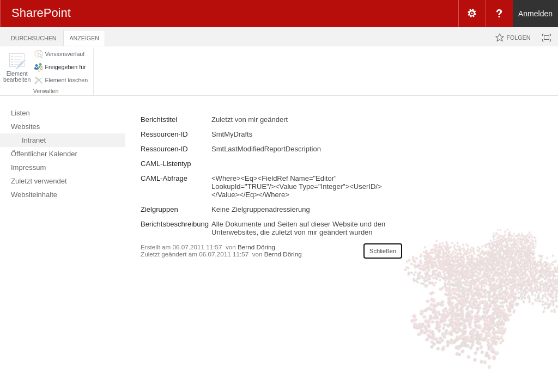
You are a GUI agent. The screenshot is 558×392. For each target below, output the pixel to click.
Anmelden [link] (535, 14)
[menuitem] (472, 14)
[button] (17, 68)
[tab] (34, 36)
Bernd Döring (256, 247)
